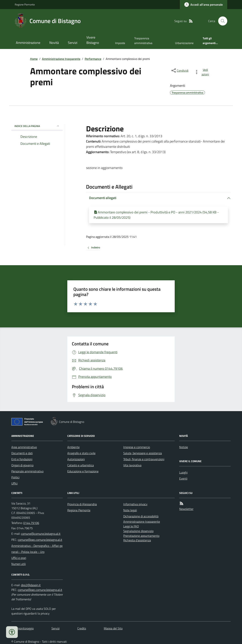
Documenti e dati (22, 453)
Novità (54, 43)
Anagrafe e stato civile (81, 453)
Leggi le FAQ (131, 526)
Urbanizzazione (184, 43)
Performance (93, 59)
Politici (15, 477)
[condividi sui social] (180, 71)
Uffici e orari (19, 558)
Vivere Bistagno (93, 40)
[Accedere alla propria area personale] (204, 5)
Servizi (73, 43)
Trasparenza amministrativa (143, 41)
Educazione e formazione (83, 471)
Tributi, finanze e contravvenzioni (144, 459)
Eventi (183, 478)
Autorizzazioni (76, 459)
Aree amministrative (24, 447)
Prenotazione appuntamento (141, 536)
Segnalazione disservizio (138, 531)
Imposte (120, 43)
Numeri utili (19, 564)
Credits (82, 628)
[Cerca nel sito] (221, 21)
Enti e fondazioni (22, 459)
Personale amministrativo (27, 471)
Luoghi (183, 472)
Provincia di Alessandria (82, 504)
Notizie (184, 447)
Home (34, 59)
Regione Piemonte (25, 4)
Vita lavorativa (132, 465)
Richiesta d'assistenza (137, 540)
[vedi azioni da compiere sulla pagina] (203, 72)
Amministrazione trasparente (61, 59)
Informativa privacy (135, 504)
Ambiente (73, 447)
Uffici (14, 483)
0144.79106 (31, 523)
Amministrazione (28, 43)
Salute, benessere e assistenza (143, 453)
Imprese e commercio (137, 447)
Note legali (130, 510)
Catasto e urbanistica (81, 465)
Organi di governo (22, 465)
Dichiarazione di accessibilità (141, 516)
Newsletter (186, 509)
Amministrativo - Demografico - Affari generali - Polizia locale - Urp (37, 549)
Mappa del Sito (113, 628)
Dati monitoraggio (22, 628)
